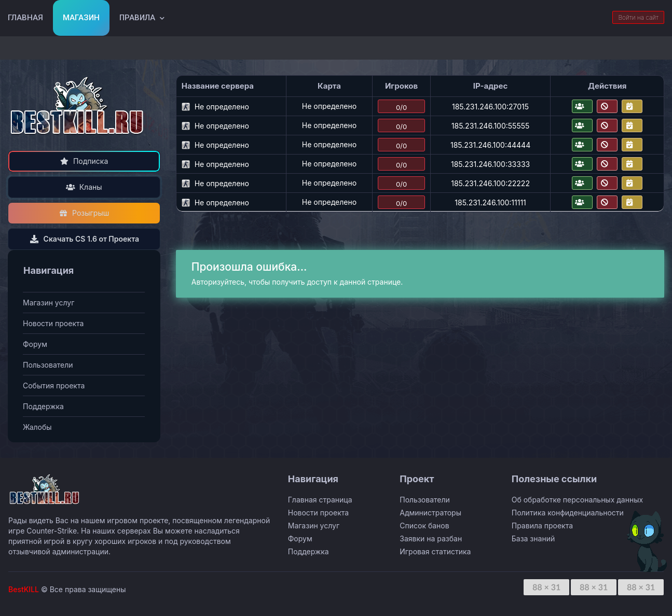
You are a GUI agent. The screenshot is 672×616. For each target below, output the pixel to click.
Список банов (424, 526)
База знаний (533, 538)
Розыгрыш (84, 213)
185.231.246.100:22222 (490, 183)
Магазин (81, 18)
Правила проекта (542, 526)
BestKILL (24, 589)
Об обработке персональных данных (577, 500)
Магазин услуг (49, 303)
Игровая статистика (435, 551)
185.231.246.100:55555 (491, 126)
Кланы (84, 187)
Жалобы (37, 427)
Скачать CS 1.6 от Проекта (84, 239)
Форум (35, 344)
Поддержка (43, 406)
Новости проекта (53, 323)
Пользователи (48, 365)
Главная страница (320, 500)
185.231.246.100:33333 (490, 164)
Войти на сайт (638, 17)
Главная (25, 18)
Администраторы (430, 513)
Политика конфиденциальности (568, 513)
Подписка (84, 161)
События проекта (54, 386)
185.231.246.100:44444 (490, 145)
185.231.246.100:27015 (490, 107)
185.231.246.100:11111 (490, 202)
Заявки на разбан (431, 538)
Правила (137, 18)
